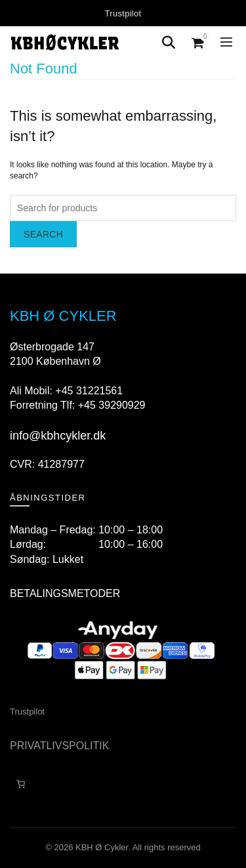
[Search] (169, 43)
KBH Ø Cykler (102, 847)
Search (43, 234)
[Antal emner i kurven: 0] (21, 784)
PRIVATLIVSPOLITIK (59, 746)
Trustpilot (123, 13)
